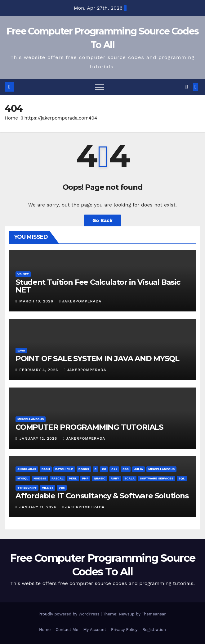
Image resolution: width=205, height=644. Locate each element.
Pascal (58, 478)
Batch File (64, 469)
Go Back (102, 220)
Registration (154, 630)
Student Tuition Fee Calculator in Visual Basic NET (98, 286)
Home (11, 118)
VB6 (62, 488)
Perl (73, 478)
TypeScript (27, 488)
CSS (126, 469)
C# (104, 469)
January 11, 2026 (39, 507)
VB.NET (23, 274)
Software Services (157, 478)
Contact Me (67, 630)
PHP (85, 478)
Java (21, 350)
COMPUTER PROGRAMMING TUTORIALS (89, 427)
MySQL (23, 478)
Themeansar (154, 614)
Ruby (115, 478)
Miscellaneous (31, 419)
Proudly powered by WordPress (70, 614)
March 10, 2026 (37, 301)
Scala (129, 478)
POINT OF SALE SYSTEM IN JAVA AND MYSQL (97, 358)
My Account (95, 630)
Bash (46, 469)
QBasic (99, 478)
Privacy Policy (124, 630)
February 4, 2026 (39, 370)
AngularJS (27, 469)
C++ (114, 469)
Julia (138, 469)
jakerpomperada (80, 301)
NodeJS (40, 478)
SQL (182, 478)
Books (84, 469)
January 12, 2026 (39, 438)
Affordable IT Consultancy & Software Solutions (102, 496)
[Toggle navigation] (100, 87)
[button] (187, 87)
